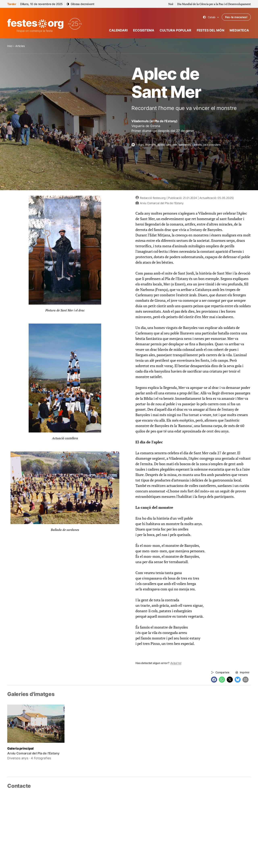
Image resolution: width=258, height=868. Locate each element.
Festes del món (211, 30)
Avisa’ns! (176, 663)
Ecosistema (144, 30)
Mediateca (239, 30)
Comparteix (222, 672)
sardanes (185, 145)
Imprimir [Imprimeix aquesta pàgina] (245, 672)
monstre (151, 145)
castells (197, 145)
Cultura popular (175, 30)
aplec (161, 145)
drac (141, 145)
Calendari (118, 30)
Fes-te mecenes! (236, 17)
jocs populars (212, 145)
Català (211, 17)
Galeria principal (20, 748)
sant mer (172, 145)
